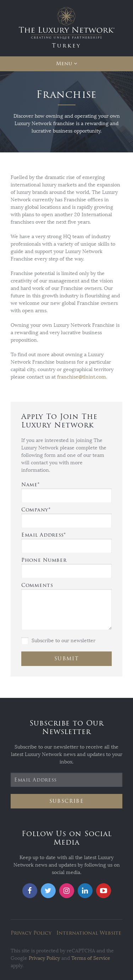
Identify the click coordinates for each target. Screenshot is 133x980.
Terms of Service (91, 958)
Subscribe (67, 801)
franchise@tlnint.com (82, 377)
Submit (66, 659)
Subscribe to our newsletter (58, 641)
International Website (89, 933)
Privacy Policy (31, 933)
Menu (64, 64)
